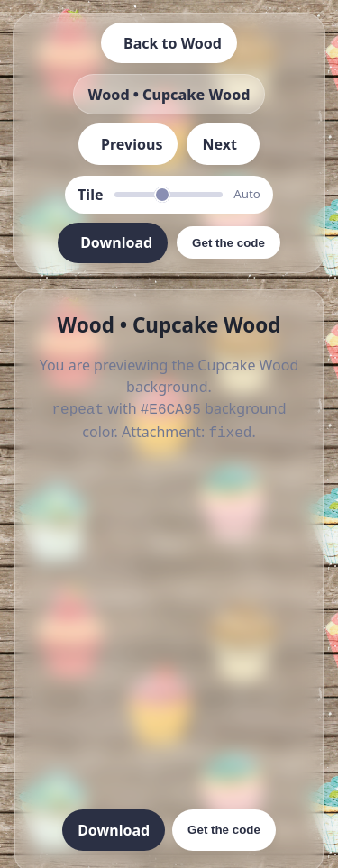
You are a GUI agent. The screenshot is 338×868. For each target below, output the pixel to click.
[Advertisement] (169, 624)
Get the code (224, 826)
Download (114, 827)
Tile (90, 195)
